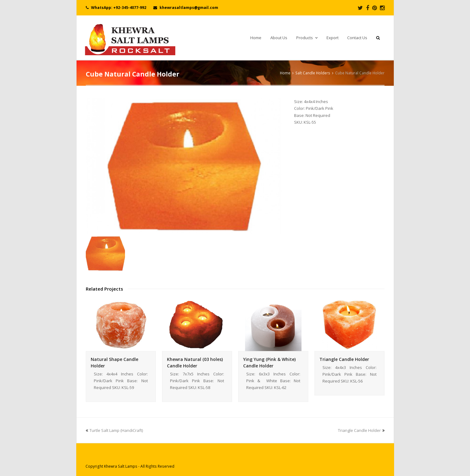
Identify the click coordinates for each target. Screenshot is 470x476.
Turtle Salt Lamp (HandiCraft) (114, 430)
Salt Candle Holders (313, 73)
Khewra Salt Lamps (121, 466)
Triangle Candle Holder (344, 359)
